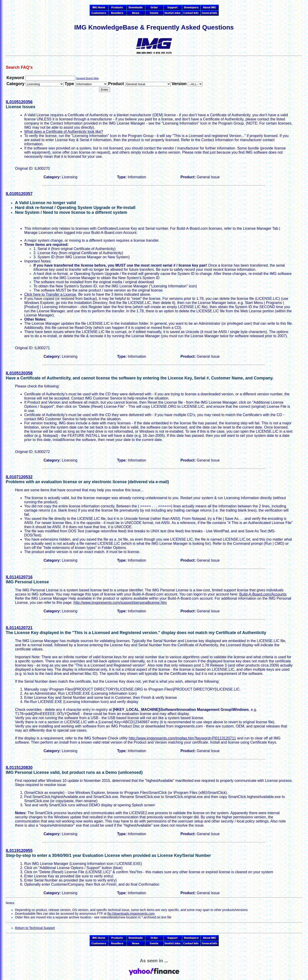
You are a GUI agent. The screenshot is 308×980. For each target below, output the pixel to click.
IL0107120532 (19, 477)
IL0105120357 (19, 194)
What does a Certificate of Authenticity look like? (64, 132)
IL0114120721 (19, 628)
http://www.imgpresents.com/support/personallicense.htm (120, 603)
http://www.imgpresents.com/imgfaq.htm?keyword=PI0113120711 (182, 738)
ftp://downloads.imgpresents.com (131, 914)
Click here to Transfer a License (50, 294)
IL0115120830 (19, 768)
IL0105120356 (19, 102)
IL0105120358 (19, 373)
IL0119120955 (19, 851)
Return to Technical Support (35, 928)
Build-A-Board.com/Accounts (263, 594)
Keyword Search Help (87, 78)
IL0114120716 (19, 577)
